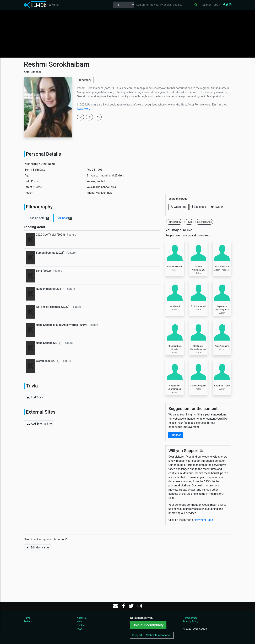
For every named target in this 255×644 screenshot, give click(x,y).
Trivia (189, 222)
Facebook (199, 207)
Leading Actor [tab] (39, 218)
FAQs (80, 629)
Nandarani (175, 306)
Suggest (176, 435)
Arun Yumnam (222, 346)
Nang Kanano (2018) (49, 343)
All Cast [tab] (65, 218)
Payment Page (204, 520)
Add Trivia (35, 398)
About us (82, 618)
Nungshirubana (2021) (50, 289)
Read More (84, 109)
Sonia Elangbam (198, 386)
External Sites (204, 222)
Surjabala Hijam (222, 386)
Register (206, 5)
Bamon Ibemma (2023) (50, 253)
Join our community (148, 625)
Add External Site (39, 424)
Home (27, 618)
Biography (85, 80)
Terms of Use (190, 618)
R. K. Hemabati (198, 306)
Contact (81, 625)
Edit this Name (37, 548)
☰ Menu (54, 5)
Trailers (28, 621)
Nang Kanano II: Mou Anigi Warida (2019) (61, 325)
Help (80, 621)
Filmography (174, 222)
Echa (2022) (43, 271)
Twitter (217, 207)
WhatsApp (178, 207)
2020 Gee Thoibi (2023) (50, 235)
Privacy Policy (191, 621)
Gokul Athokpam (222, 267)
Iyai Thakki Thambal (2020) (53, 307)
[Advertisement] (128, 34)
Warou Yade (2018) (48, 361)
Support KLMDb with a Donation (152, 635)
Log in (217, 5)
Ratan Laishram (175, 267)
